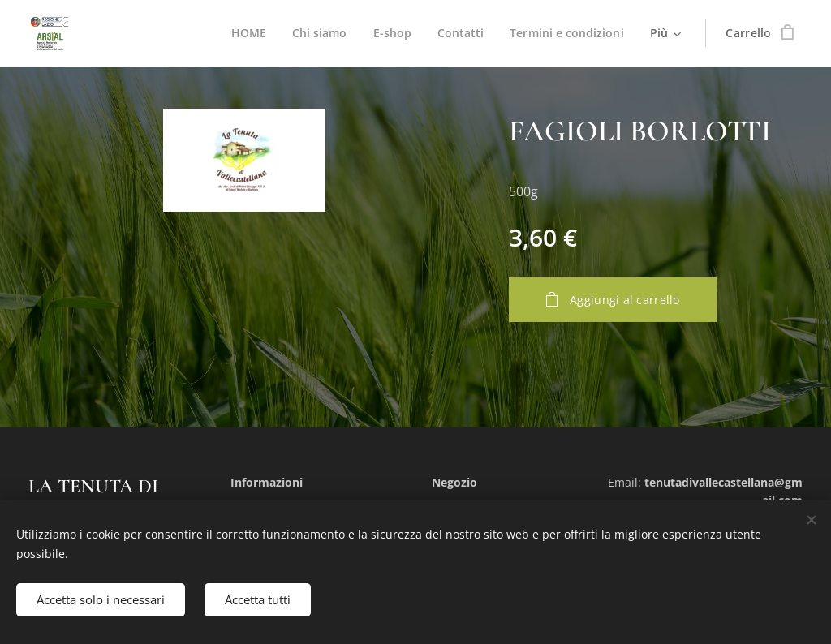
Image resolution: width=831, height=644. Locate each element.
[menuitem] (245, 33)
